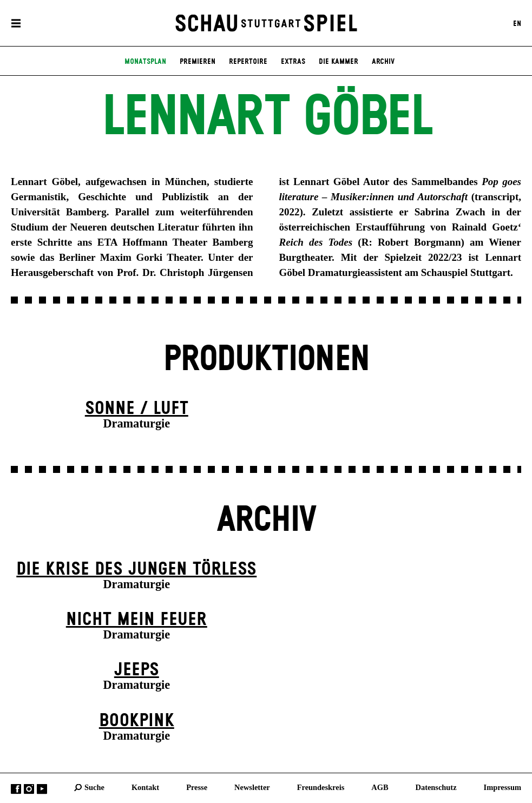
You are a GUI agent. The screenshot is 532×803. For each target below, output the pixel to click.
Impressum (503, 787)
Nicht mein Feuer (137, 620)
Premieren (198, 62)
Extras (293, 62)
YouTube (42, 789)
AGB (380, 787)
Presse (197, 787)
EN (517, 23)
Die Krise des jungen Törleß (136, 570)
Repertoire (248, 62)
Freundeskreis (321, 787)
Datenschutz (436, 787)
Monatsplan (145, 62)
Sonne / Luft (137, 409)
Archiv (383, 62)
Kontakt (145, 787)
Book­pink (137, 721)
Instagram (29, 789)
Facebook (16, 789)
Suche (94, 787)
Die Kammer (339, 62)
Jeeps (137, 670)
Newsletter (252, 787)
